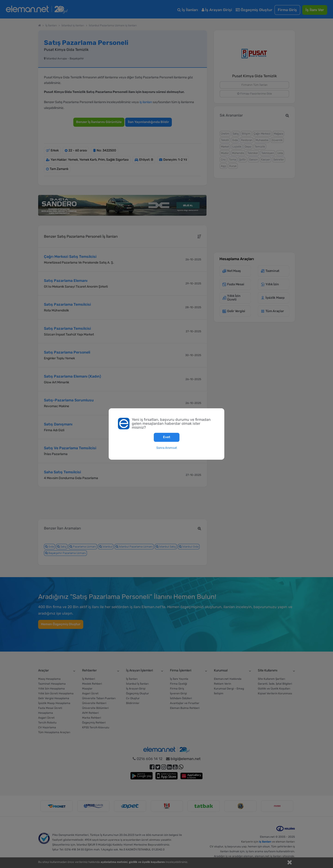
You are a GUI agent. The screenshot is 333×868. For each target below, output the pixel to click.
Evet (167, 437)
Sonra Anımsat (167, 448)
